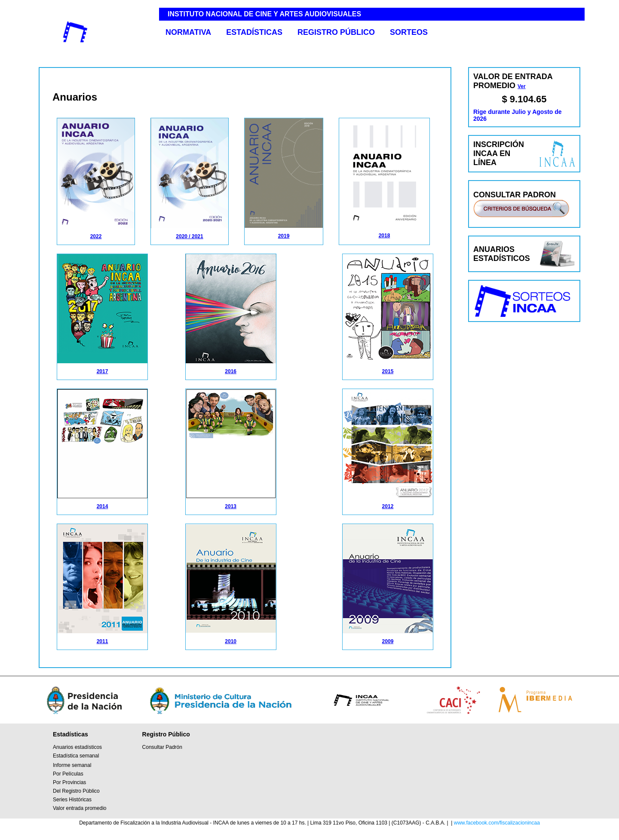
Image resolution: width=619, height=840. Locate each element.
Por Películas (68, 774)
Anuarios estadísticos (77, 747)
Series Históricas (72, 800)
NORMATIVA (188, 32)
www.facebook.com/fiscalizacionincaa (497, 823)
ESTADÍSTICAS (254, 32)
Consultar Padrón (162, 747)
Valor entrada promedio (80, 808)
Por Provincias (69, 782)
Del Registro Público (76, 791)
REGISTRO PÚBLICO (336, 32)
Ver (522, 86)
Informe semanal (72, 765)
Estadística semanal (76, 756)
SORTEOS (409, 32)
